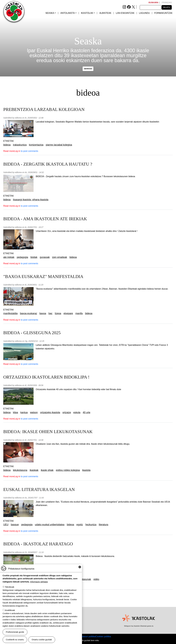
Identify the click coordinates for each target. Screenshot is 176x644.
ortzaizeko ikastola (50, 412)
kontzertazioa (36, 145)
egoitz (80, 525)
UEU (6, 525)
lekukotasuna (20, 470)
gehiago (88, 69)
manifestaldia (10, 313)
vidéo (96, 579)
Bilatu (167, 7)
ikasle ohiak (47, 470)
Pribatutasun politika (86, 636)
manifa (79, 313)
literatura (103, 525)
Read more (9, 151)
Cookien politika (103, 636)
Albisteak (105, 13)
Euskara (154, 2)
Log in (17, 151)
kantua (24, 412)
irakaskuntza (20, 145)
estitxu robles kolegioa (68, 470)
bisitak (34, 257)
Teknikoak (10, 588)
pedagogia (22, 257)
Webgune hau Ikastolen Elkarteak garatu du (139, 626)
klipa (15, 412)
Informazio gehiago (39, 583)
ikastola (86, 470)
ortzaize (67, 412)
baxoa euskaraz (28, 313)
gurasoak (45, 257)
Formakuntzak (163, 13)
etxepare (68, 313)
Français (167, 2)
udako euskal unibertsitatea (50, 525)
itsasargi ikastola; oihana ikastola (31, 200)
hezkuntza (91, 525)
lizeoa (58, 313)
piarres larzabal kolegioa (59, 145)
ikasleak (34, 470)
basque (15, 525)
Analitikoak (10, 611)
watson (34, 412)
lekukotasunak (83, 579)
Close (80, 568)
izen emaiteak (60, 257)
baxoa (43, 313)
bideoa (7, 145)
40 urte (87, 412)
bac (50, 313)
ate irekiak (9, 257)
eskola (77, 412)
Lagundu (144, 13)
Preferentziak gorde (15, 633)
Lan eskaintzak (125, 13)
